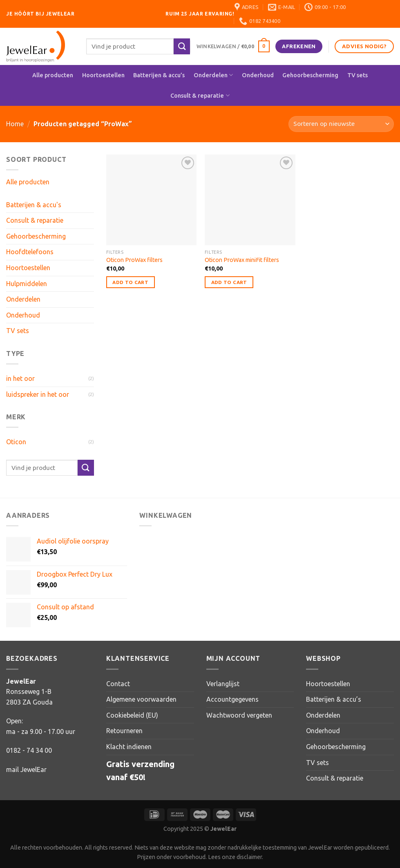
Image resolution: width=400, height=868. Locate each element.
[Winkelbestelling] (341, 124)
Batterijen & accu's (34, 205)
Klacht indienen (129, 747)
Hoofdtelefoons (30, 252)
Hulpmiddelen (27, 284)
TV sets (358, 75)
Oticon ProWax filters (134, 260)
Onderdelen (213, 75)
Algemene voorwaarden (141, 699)
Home (15, 124)
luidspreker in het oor (38, 394)
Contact (118, 684)
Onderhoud (258, 75)
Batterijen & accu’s (159, 75)
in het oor (20, 378)
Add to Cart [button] (130, 282)
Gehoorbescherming (310, 75)
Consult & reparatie (200, 95)
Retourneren (124, 731)
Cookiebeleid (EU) (132, 715)
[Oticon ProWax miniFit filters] (250, 200)
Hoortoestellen (103, 75)
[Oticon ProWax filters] (152, 200)
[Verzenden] (182, 46)
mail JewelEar (26, 770)
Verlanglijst (223, 684)
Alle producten (53, 75)
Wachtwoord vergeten (239, 715)
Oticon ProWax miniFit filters (242, 260)
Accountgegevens (232, 699)
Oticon (16, 442)
